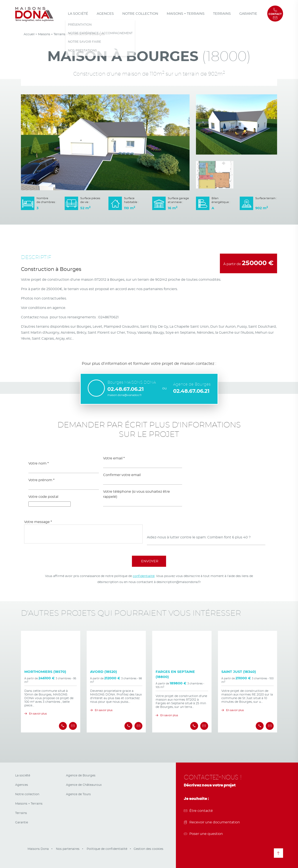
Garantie (248, 14)
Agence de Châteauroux (84, 785)
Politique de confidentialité (107, 849)
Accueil (29, 34)
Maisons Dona (38, 849)
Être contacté (198, 811)
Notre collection (140, 14)
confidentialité (144, 576)
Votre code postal (43, 497)
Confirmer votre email (122, 475)
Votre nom (39, 463)
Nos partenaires (68, 849)
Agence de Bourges (81, 776)
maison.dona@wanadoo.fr (125, 395)
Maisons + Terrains (186, 14)
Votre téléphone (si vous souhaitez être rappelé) (137, 494)
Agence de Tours (78, 794)
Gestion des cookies (148, 849)
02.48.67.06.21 (126, 389)
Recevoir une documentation (212, 822)
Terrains (222, 14)
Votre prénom (41, 480)
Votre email (114, 458)
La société (78, 14)
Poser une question (203, 834)
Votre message (38, 522)
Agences (105, 14)
